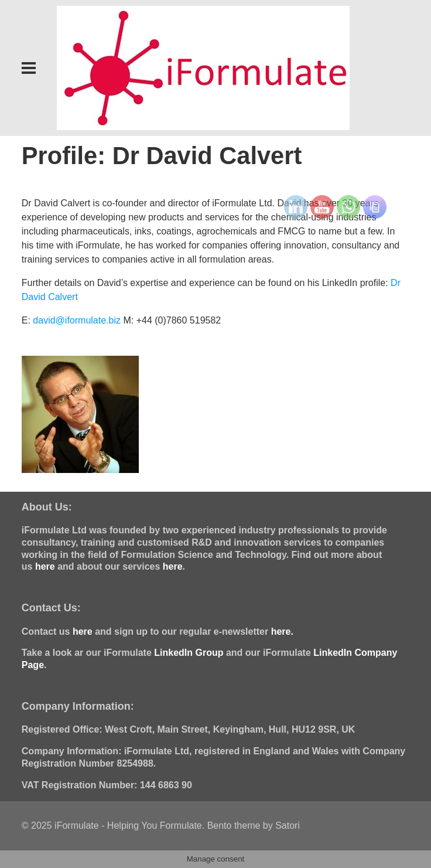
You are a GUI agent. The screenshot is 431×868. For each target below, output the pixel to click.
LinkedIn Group (189, 653)
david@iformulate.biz (77, 320)
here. (282, 632)
